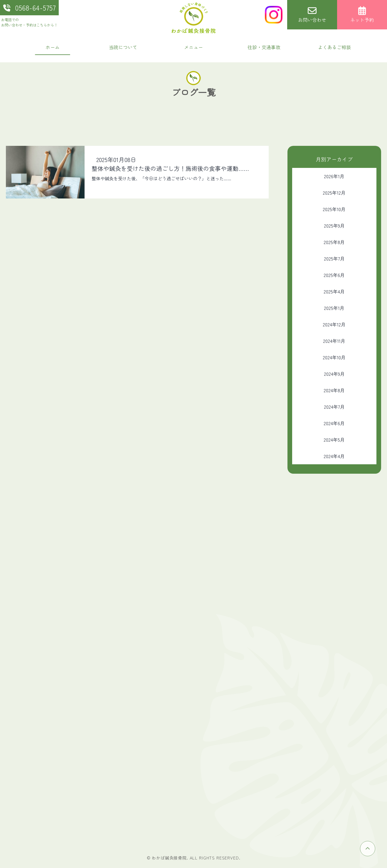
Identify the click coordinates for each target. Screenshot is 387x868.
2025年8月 (334, 242)
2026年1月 (334, 176)
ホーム (53, 47)
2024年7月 (334, 407)
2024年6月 (334, 423)
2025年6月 (334, 275)
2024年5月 (334, 440)
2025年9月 (334, 226)
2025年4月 (334, 291)
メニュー (193, 47)
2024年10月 (334, 357)
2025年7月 (334, 258)
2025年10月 (334, 209)
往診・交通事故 (264, 47)
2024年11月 (334, 341)
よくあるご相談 (334, 47)
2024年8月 (334, 390)
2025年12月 (334, 193)
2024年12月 (334, 324)
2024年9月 (334, 374)
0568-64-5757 (30, 7)
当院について (123, 47)
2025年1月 (334, 308)
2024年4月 (334, 456)
